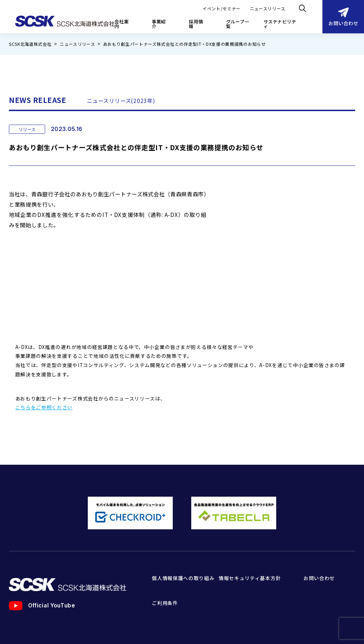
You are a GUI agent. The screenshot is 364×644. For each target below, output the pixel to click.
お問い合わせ (343, 17)
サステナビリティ (280, 24)
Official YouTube (42, 572)
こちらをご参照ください (44, 373)
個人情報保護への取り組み (183, 544)
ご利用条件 (165, 569)
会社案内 (122, 24)
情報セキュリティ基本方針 (250, 544)
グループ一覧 (238, 24)
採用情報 (196, 24)
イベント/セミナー (222, 8)
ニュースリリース (267, 8)
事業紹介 (159, 24)
